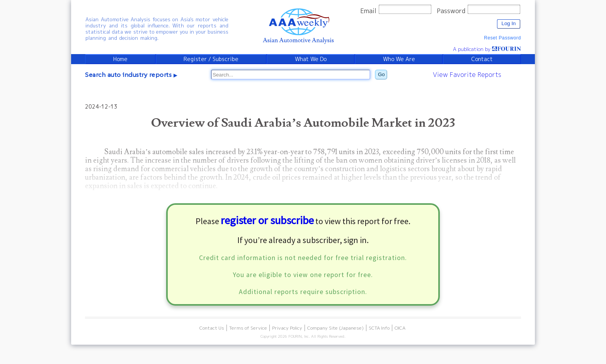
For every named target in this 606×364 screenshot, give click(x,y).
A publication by (487, 49)
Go (381, 74)
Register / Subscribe (211, 59)
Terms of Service (248, 328)
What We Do (311, 59)
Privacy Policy (287, 328)
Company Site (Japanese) (335, 328)
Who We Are (399, 59)
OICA (400, 328)
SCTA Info (379, 328)
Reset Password (502, 38)
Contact (482, 59)
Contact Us (212, 328)
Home (120, 59)
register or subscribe (267, 220)
